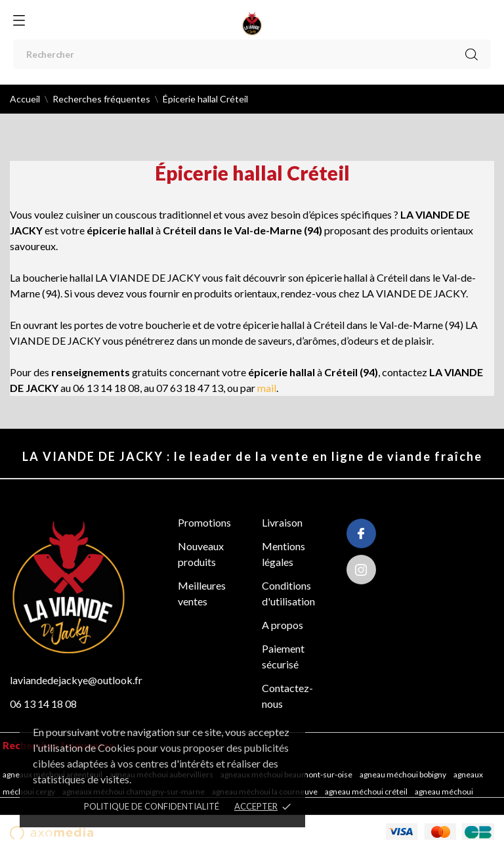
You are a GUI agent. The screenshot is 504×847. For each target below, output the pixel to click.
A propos (283, 625)
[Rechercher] (252, 54)
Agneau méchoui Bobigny (404, 774)
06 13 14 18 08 (43, 704)
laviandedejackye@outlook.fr (76, 680)
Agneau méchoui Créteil (367, 792)
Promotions (204, 522)
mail (267, 388)
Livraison (282, 522)
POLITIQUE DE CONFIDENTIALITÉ (152, 806)
